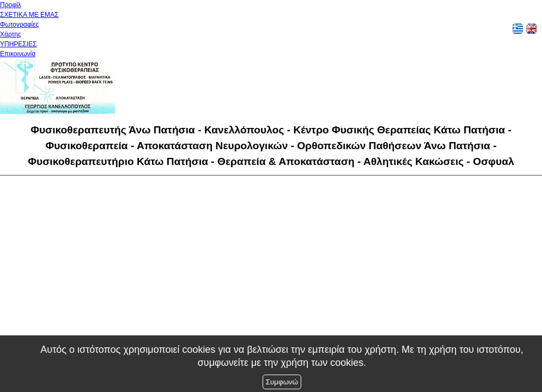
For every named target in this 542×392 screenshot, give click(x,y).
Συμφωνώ (282, 382)
